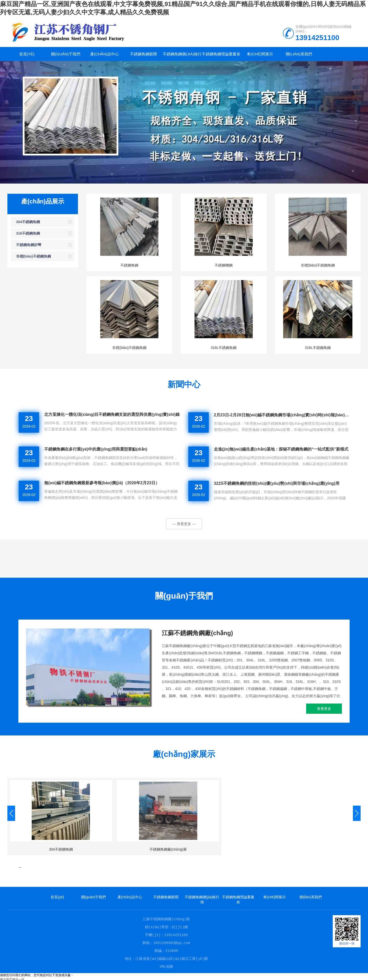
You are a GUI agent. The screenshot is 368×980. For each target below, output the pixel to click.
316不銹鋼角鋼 (28, 233)
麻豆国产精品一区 (12, 978)
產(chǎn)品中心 (105, 54)
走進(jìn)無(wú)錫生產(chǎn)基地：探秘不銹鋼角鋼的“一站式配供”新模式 (281, 449)
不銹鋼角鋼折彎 (29, 245)
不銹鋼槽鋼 (224, 265)
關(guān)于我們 (66, 54)
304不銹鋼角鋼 (28, 222)
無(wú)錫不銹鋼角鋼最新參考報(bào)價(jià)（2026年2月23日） (102, 483)
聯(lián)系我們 (299, 54)
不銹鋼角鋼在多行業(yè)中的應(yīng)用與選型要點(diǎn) (96, 449)
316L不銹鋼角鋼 (223, 348)
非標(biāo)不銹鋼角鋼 (33, 256)
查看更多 (324, 709)
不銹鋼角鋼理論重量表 (221, 54)
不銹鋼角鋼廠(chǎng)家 (168, 849)
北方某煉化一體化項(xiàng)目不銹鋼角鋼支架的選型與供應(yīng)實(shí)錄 (112, 414)
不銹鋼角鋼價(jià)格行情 (182, 56)
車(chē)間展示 (260, 54)
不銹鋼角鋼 (129, 265)
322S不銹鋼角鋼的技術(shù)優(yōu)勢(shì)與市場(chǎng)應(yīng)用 (277, 483)
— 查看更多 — (184, 524)
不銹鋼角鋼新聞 (143, 54)
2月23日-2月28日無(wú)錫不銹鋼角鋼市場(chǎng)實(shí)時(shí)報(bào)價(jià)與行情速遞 (282, 415)
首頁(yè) (27, 54)
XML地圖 (166, 965)
